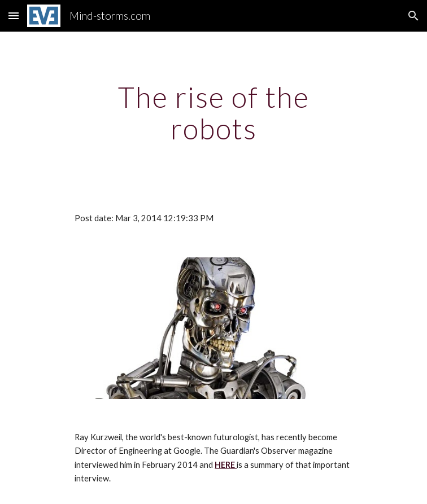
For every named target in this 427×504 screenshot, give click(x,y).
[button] (14, 16)
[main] (213, 113)
